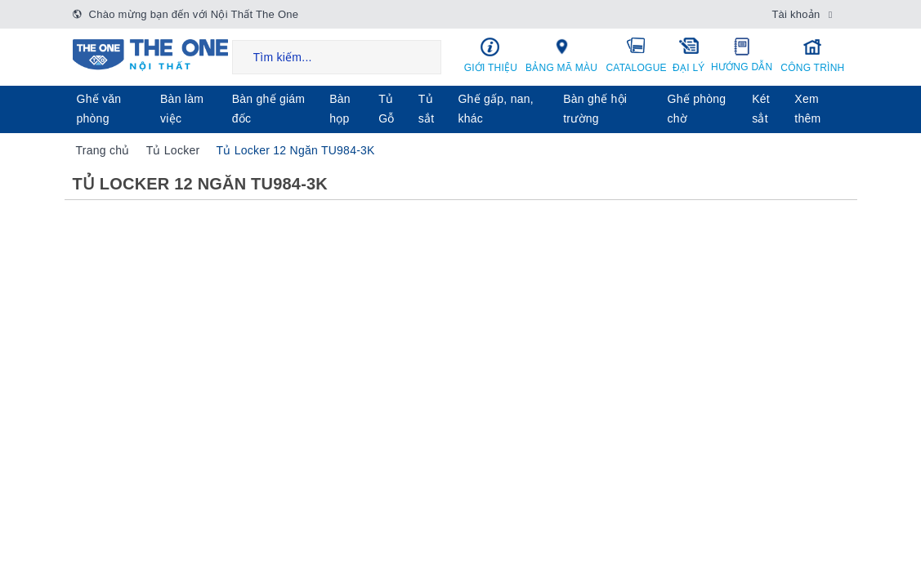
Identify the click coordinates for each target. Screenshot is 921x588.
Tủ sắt (427, 109)
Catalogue (637, 55)
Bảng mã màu (561, 55)
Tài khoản (796, 14)
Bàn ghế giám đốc (269, 109)
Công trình (812, 55)
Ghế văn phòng (99, 109)
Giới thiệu (491, 55)
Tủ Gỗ (386, 109)
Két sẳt (761, 109)
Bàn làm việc (182, 109)
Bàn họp (340, 109)
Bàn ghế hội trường (595, 109)
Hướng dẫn (742, 55)
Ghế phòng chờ (697, 109)
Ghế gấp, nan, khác (495, 109)
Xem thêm (807, 109)
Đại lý (689, 55)
